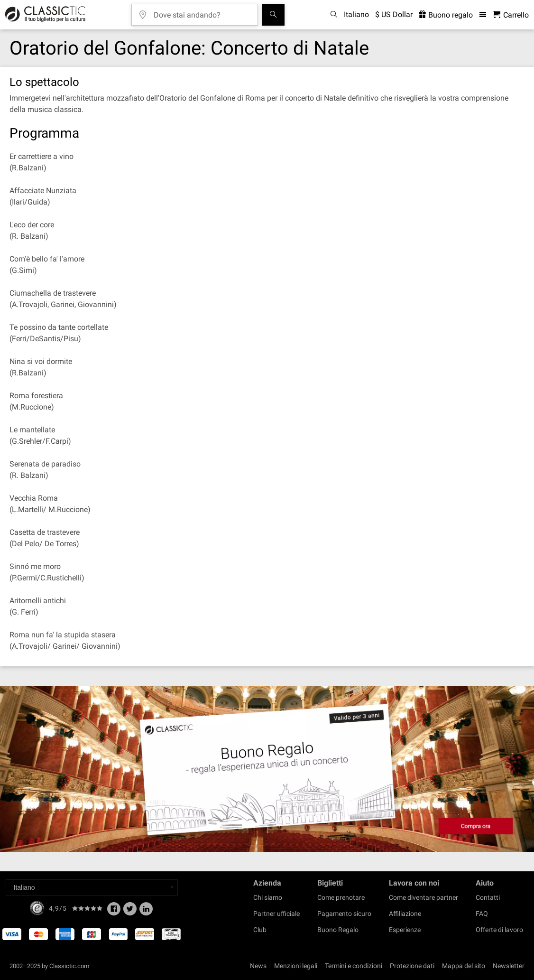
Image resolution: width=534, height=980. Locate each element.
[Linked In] (146, 912)
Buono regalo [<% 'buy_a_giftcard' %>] (446, 15)
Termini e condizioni (354, 966)
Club (260, 930)
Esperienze (405, 930)
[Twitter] (130, 912)
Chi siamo (268, 897)
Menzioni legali (296, 966)
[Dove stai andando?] (202, 12)
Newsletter (509, 966)
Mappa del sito (464, 966)
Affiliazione (405, 914)
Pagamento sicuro (344, 914)
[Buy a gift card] (267, 769)
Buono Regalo (338, 930)
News (258, 966)
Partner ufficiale (276, 914)
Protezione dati (412, 966)
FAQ (482, 914)
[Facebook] (114, 912)
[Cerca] (273, 15)
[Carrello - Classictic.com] (511, 15)
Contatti (488, 897)
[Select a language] (92, 887)
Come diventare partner (424, 897)
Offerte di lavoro (499, 930)
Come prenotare (341, 897)
